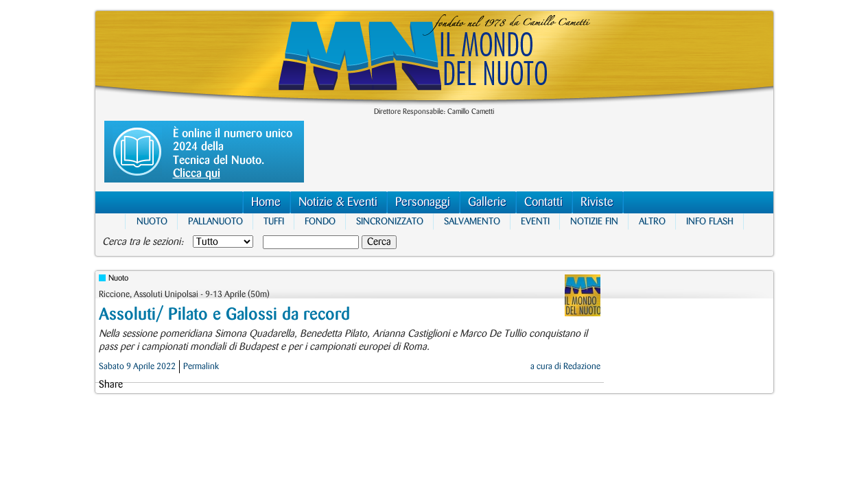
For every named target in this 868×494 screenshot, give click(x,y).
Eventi (535, 221)
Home (266, 202)
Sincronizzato (390, 221)
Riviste (597, 202)
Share (111, 385)
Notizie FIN (594, 221)
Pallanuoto (215, 221)
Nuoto (152, 221)
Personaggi (423, 202)
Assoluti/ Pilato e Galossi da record (224, 315)
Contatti (543, 202)
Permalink (201, 366)
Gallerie (487, 202)
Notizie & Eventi (338, 202)
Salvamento (472, 221)
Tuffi (274, 221)
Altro (652, 221)
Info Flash (710, 221)
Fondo (320, 221)
